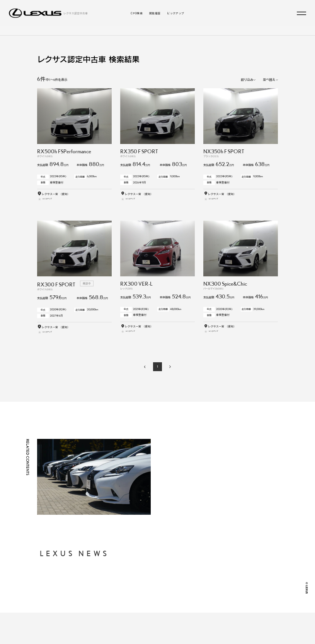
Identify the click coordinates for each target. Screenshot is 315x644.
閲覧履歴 (155, 13)
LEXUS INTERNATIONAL (215, 611)
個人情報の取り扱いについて (216, 575)
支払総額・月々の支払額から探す (155, 588)
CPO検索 (137, 13)
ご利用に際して (208, 584)
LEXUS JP (205, 602)
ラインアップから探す (128, 34)
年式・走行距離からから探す (152, 595)
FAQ (201, 593)
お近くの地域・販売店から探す (153, 602)
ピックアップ (175, 13)
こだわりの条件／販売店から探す (178, 34)
